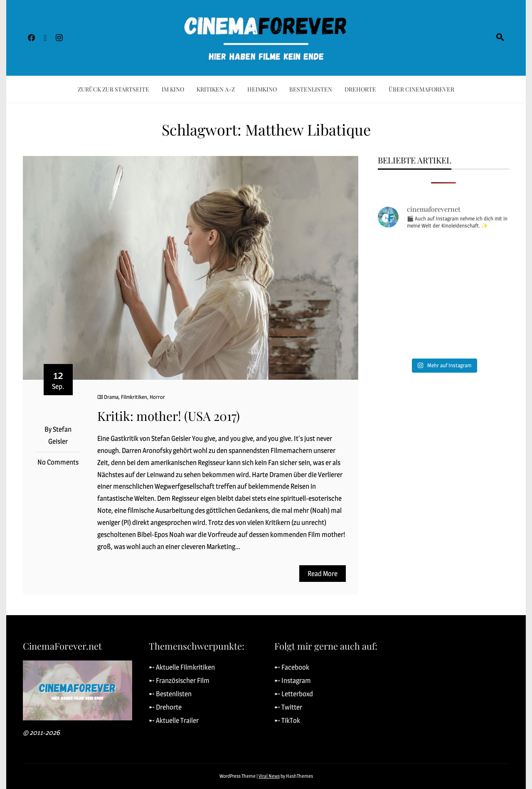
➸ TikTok (287, 720)
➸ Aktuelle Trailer (174, 720)
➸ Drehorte (165, 707)
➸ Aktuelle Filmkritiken (182, 667)
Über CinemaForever (421, 89)
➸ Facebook (292, 667)
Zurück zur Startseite (113, 89)
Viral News (269, 776)
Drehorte (360, 89)
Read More (323, 574)
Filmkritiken (134, 397)
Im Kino (173, 89)
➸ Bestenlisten (170, 694)
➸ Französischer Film (179, 680)
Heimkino (262, 89)
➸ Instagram (293, 680)
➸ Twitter (288, 707)
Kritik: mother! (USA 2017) (169, 416)
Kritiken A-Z (216, 89)
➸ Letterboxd (294, 694)
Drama (111, 397)
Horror (157, 397)
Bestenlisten (311, 89)
